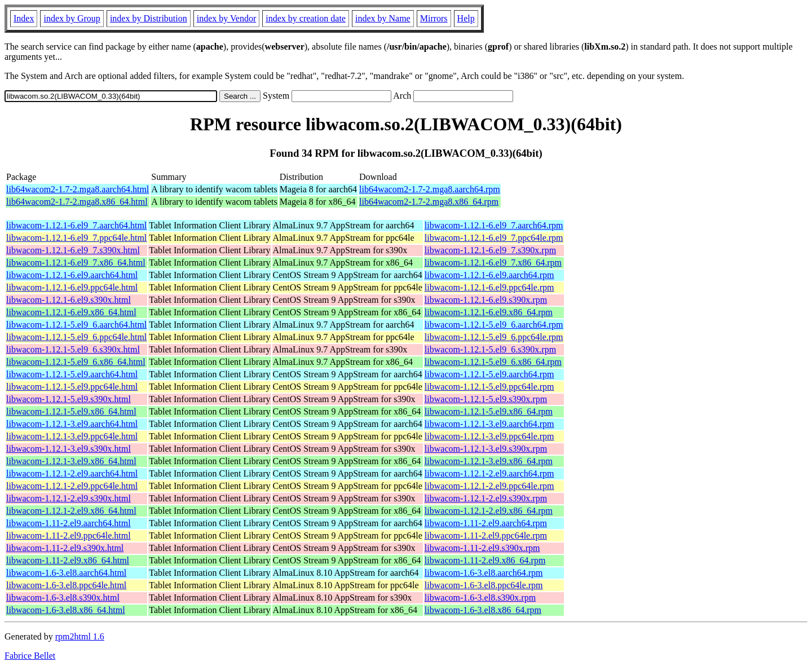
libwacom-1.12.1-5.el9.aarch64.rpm (489, 374)
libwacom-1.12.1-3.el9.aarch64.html (72, 424)
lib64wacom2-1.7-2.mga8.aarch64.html (78, 189)
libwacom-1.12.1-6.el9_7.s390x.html (73, 250)
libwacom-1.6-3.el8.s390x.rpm (480, 598)
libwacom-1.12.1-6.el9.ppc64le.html (72, 287)
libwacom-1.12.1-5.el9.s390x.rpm (486, 399)
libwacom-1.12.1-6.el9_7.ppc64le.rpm (494, 238)
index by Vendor (226, 18)
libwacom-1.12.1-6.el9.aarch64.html (72, 275)
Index (24, 18)
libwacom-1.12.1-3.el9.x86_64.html (71, 461)
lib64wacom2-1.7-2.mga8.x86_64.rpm (429, 202)
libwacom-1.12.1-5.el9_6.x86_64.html (76, 362)
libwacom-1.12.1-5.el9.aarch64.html (72, 374)
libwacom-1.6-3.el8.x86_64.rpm (483, 610)
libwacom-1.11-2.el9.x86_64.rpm (485, 560)
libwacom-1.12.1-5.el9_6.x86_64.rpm (493, 362)
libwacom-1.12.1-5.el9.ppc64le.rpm (489, 387)
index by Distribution (149, 18)
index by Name (383, 18)
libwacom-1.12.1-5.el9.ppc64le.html (72, 387)
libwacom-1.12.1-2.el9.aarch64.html (72, 473)
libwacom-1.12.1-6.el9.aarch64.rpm (489, 275)
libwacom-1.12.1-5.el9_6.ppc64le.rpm (494, 337)
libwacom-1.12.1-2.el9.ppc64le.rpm (489, 486)
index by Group (72, 18)
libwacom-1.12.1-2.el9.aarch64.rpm (489, 473)
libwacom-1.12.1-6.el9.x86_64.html (71, 312)
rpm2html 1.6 (80, 636)
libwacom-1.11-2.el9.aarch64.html (69, 523)
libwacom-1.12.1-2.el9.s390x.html (69, 498)
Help (466, 18)
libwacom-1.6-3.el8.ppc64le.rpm (484, 585)
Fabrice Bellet (30, 656)
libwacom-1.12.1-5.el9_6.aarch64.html (76, 325)
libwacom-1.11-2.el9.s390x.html (65, 548)
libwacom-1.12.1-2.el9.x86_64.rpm (489, 511)
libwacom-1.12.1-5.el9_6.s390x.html (73, 349)
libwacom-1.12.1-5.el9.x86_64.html (71, 411)
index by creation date (306, 18)
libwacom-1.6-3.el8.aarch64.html (66, 573)
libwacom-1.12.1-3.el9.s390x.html (69, 449)
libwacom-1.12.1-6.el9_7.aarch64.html (76, 225)
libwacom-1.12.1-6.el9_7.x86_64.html (76, 263)
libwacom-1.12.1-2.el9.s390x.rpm (486, 498)
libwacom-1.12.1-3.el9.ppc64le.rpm (489, 436)
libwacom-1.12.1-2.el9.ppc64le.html (72, 486)
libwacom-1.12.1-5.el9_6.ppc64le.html (76, 337)
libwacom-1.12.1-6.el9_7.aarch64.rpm (494, 225)
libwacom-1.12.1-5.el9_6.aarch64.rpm (494, 325)
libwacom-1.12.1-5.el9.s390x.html (69, 399)
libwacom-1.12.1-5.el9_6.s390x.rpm (490, 349)
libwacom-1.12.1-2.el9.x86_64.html (71, 511)
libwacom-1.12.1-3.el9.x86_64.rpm (489, 461)
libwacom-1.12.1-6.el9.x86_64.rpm (489, 312)
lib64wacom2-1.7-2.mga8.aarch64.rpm (430, 189)
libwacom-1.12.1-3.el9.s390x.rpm (486, 449)
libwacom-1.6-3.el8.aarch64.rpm (484, 573)
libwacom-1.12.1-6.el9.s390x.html (69, 300)
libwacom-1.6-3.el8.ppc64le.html (66, 585)
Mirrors (434, 18)
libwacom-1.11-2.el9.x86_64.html (68, 560)
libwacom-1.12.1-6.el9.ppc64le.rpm (489, 287)
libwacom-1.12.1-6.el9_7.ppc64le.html (76, 238)
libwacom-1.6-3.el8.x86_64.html (66, 610)
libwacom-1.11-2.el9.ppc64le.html (69, 535)
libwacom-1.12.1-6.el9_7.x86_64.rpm (493, 263)
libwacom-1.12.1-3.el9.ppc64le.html (72, 436)
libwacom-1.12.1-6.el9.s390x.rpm (486, 300)
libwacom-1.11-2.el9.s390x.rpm (482, 548)
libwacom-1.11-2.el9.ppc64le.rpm (486, 535)
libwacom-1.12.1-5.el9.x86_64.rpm (489, 411)
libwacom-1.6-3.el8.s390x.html (63, 598)
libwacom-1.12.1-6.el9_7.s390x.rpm (490, 250)
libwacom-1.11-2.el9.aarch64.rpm (486, 523)
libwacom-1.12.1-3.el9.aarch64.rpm (489, 424)
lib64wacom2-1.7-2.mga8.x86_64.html (77, 202)
